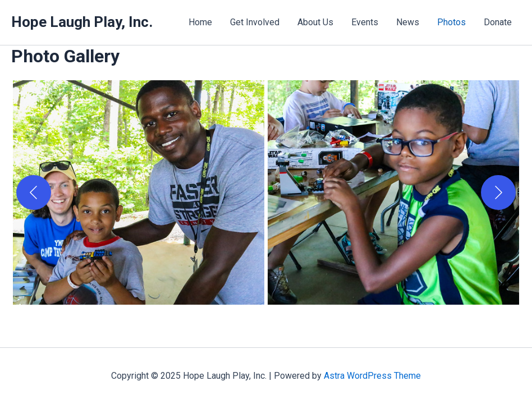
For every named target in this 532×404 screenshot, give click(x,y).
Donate (498, 22)
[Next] (498, 192)
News (408, 22)
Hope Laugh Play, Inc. (82, 22)
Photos (451, 22)
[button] (139, 192)
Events (365, 22)
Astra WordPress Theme (372, 376)
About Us (315, 22)
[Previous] (34, 192)
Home (200, 22)
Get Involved (255, 22)
